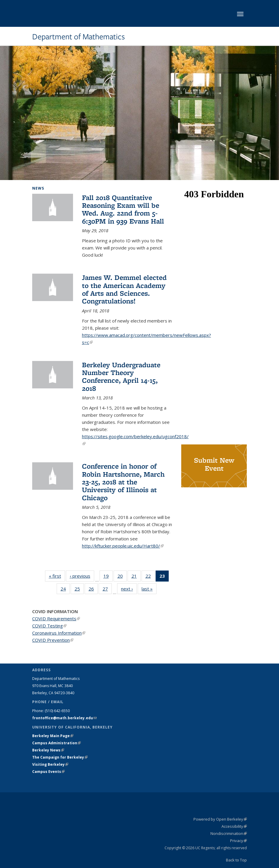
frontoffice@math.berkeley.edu (64, 718)
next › (129, 589)
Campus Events (48, 772)
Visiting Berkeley (50, 764)
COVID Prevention (53, 640)
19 (108, 577)
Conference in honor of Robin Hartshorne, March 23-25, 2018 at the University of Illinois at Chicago (123, 482)
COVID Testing (49, 626)
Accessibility (234, 826)
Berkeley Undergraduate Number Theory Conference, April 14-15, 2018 (121, 376)
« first (57, 576)
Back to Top (236, 860)
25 (79, 590)
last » (149, 589)
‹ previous (82, 576)
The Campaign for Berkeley (60, 757)
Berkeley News (48, 750)
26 (93, 590)
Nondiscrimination (229, 833)
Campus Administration (56, 743)
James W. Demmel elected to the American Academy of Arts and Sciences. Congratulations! (124, 289)
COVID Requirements (56, 619)
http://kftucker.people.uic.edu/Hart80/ (123, 546)
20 (122, 577)
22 (150, 577)
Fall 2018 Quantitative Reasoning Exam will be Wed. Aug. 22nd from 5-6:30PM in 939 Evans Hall (123, 209)
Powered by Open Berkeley (220, 819)
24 (65, 590)
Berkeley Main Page (53, 736)
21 (136, 577)
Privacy (238, 841)
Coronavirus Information (59, 633)
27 (107, 590)
